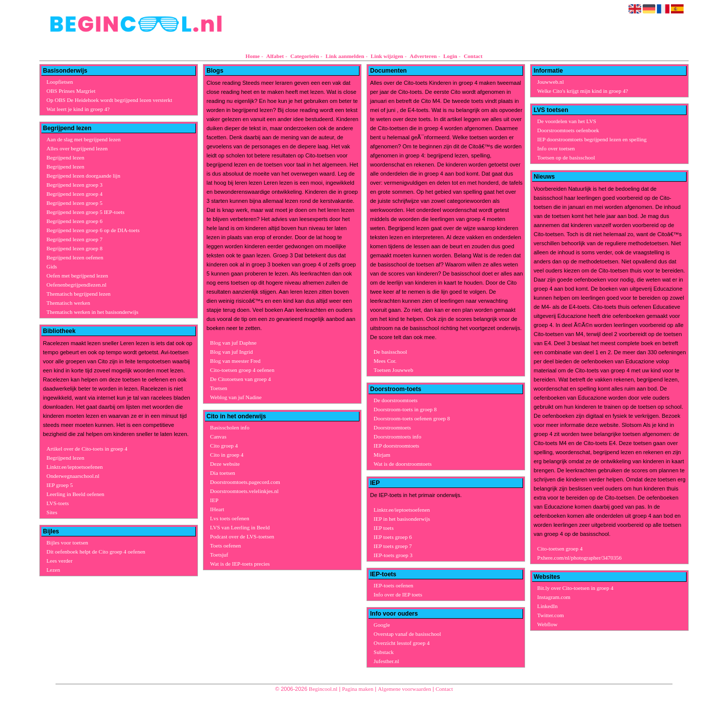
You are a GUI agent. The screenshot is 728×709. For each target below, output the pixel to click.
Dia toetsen (223, 473)
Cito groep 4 (224, 446)
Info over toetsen (556, 148)
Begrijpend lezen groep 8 (74, 248)
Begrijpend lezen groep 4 (74, 194)
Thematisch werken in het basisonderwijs (92, 312)
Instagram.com (554, 597)
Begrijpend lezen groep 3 (74, 185)
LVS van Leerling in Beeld (240, 527)
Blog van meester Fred (235, 361)
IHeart (217, 509)
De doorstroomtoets (396, 400)
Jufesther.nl (386, 661)
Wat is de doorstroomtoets (403, 464)
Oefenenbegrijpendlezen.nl (76, 285)
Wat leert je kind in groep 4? (78, 109)
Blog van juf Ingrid (231, 352)
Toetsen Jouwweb (393, 370)
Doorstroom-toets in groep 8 (405, 409)
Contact (473, 56)
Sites (52, 512)
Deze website (225, 464)
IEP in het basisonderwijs (402, 519)
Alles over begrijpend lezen (77, 148)
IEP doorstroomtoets (396, 446)
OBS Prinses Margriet (71, 91)
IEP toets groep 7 (393, 546)
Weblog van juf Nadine (236, 397)
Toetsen (219, 388)
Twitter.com (551, 615)
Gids (52, 266)
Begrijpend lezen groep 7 (74, 239)
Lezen (53, 570)
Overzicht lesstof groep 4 (402, 643)
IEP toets (384, 528)
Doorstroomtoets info (397, 437)
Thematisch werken (68, 303)
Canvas (218, 437)
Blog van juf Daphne (233, 343)
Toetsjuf (219, 555)
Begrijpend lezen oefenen (75, 257)
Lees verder (60, 561)
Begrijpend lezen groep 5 (74, 203)
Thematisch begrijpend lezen (79, 294)
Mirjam (382, 455)
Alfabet (275, 56)
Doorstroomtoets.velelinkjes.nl (244, 491)
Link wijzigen (387, 56)
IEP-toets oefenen (394, 585)
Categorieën (305, 56)
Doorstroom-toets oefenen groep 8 (412, 418)
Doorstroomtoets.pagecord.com (245, 482)
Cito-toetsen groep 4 (560, 549)
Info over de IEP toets (398, 594)
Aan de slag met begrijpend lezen (84, 139)
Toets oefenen (225, 546)
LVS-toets (58, 503)
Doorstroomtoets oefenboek (568, 130)
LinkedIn (547, 606)
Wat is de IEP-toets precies (240, 564)
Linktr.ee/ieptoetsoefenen (74, 467)
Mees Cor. (385, 361)
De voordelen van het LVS (567, 121)
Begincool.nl (323, 689)
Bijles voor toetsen (67, 542)
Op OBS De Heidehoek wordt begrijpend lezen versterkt (109, 100)
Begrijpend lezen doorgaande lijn (83, 176)
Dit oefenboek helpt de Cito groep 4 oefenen (96, 552)
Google (382, 625)
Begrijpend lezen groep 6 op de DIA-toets (93, 230)
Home (252, 56)
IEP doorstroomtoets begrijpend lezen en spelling (592, 139)
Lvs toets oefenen (230, 518)
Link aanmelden (345, 56)
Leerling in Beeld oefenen (75, 494)
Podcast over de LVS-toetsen (242, 536)
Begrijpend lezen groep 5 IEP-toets (86, 212)
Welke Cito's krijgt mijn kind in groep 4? (583, 91)
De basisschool (390, 352)
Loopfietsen (60, 82)
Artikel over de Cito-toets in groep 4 (87, 449)
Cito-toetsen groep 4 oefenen (242, 370)
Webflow (547, 624)
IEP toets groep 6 (393, 537)
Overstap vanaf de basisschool (407, 634)
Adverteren (424, 56)
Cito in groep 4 (227, 455)
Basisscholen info (230, 427)
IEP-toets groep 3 (393, 555)
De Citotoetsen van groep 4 (240, 379)
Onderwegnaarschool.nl (73, 476)
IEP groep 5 (60, 485)
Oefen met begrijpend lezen (77, 276)
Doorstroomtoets (392, 427)
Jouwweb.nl (551, 82)
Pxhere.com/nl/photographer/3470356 (579, 558)
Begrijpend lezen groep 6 (74, 221)
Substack (384, 652)
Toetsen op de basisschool (566, 157)
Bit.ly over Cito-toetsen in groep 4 (575, 588)
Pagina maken (357, 689)
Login (450, 56)
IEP (214, 500)
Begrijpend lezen (65, 157)
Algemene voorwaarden (404, 689)
